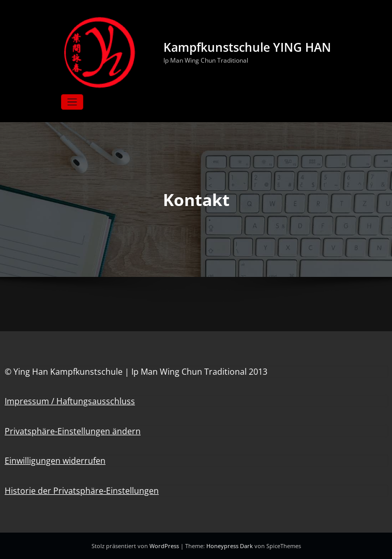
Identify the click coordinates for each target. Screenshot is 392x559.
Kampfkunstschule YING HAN (247, 47)
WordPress (165, 546)
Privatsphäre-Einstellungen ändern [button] (73, 431)
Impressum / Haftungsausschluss (70, 401)
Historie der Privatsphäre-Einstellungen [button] (82, 491)
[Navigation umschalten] (72, 102)
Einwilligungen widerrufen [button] (55, 461)
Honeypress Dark (230, 546)
